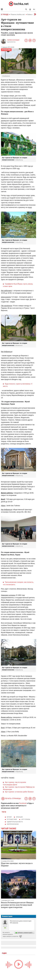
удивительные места (15, 822)
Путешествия (6, 50)
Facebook (23, 803)
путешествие (12, 819)
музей (9, 817)
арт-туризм (26, 819)
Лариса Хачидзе (13, 40)
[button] (30, 9)
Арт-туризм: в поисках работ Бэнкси (19, 792)
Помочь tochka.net (18, 15)
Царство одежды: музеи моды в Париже (17, 864)
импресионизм (13, 824)
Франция (19, 817)
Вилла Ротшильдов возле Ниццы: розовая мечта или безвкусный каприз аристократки (17, 905)
